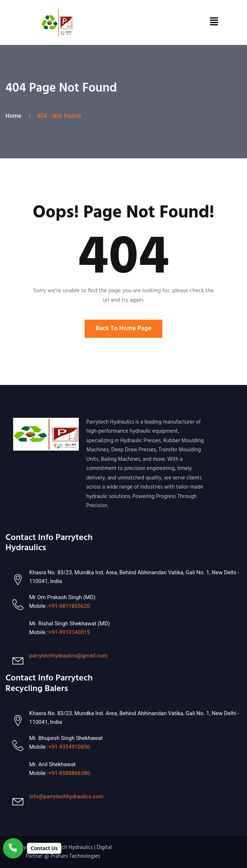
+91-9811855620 (69, 606)
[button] (214, 23)
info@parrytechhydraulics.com (66, 796)
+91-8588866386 (69, 773)
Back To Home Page (124, 329)
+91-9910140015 (69, 632)
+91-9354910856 (69, 747)
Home (15, 116)
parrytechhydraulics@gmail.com (68, 656)
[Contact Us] (32, 848)
